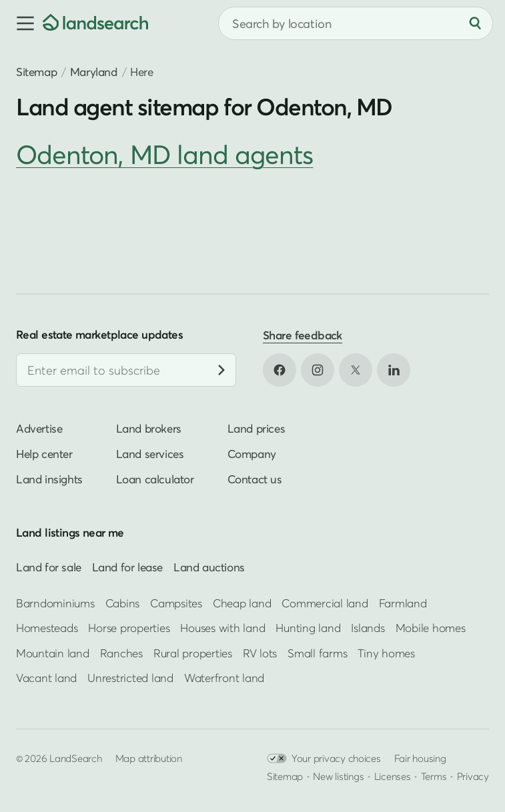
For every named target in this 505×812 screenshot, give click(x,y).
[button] (21, 23)
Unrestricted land (130, 678)
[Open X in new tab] (356, 370)
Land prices (257, 428)
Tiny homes (386, 653)
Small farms (317, 653)
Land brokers (149, 428)
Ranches (121, 653)
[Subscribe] (221, 370)
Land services (150, 454)
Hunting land (308, 628)
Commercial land (325, 603)
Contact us (255, 479)
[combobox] (356, 23)
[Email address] (126, 370)
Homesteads (47, 628)
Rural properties (193, 653)
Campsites (176, 603)
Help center (44, 454)
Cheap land (242, 603)
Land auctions (209, 567)
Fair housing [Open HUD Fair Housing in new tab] (420, 758)
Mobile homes (431, 628)
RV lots (260, 653)
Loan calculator (155, 479)
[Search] (475, 23)
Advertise (39, 428)
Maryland (94, 72)
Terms (434, 776)
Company (252, 454)
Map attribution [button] (149, 758)
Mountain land (53, 653)
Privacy (473, 776)
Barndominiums (55, 603)
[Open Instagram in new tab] (318, 370)
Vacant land (46, 678)
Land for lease (127, 567)
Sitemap (36, 72)
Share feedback (303, 335)
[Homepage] (95, 23)
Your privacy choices (324, 758)
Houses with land (222, 628)
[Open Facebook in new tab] (280, 370)
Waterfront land (224, 678)
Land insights (49, 479)
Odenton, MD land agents (164, 154)
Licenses (393, 776)
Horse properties (129, 628)
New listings (338, 776)
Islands (368, 628)
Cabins (123, 603)
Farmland (403, 603)
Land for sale (49, 567)
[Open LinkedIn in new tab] (394, 370)
